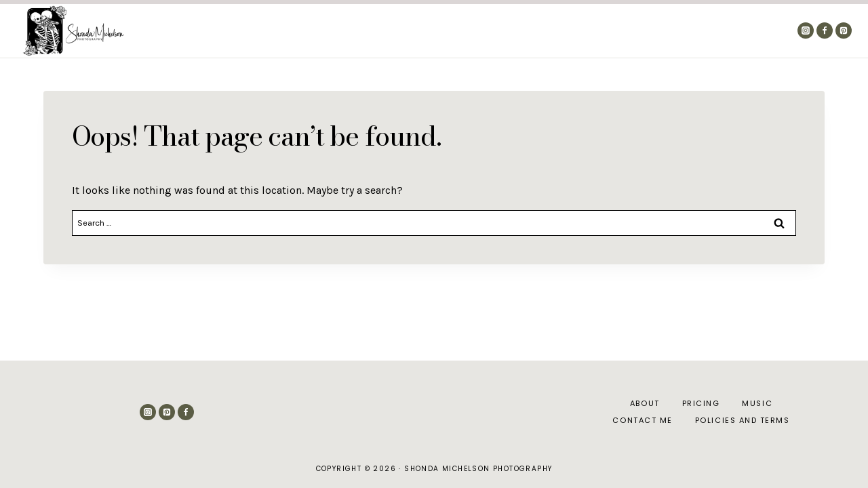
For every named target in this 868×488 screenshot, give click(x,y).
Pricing (684, 30)
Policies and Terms (743, 420)
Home (522, 30)
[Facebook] (825, 30)
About (569, 30)
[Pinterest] (844, 30)
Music (757, 403)
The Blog (624, 30)
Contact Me (751, 30)
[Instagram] (806, 30)
